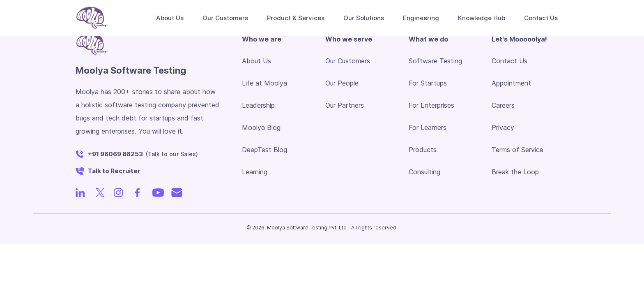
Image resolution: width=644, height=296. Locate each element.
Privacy (503, 127)
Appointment (511, 83)
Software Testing (435, 61)
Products (423, 150)
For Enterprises (431, 105)
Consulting (424, 172)
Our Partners (345, 105)
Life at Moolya (264, 83)
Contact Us (509, 61)
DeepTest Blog (264, 150)
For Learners (428, 127)
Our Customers (225, 18)
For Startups (428, 83)
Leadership (258, 105)
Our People (342, 83)
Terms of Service (517, 150)
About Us (256, 61)
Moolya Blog (261, 127)
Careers (503, 105)
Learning (255, 172)
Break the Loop (515, 172)
